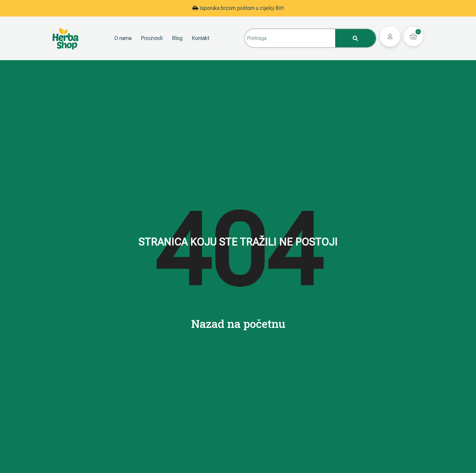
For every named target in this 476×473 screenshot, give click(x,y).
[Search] (356, 38)
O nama (123, 38)
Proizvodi (152, 38)
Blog (177, 38)
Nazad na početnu (238, 323)
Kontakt (200, 38)
